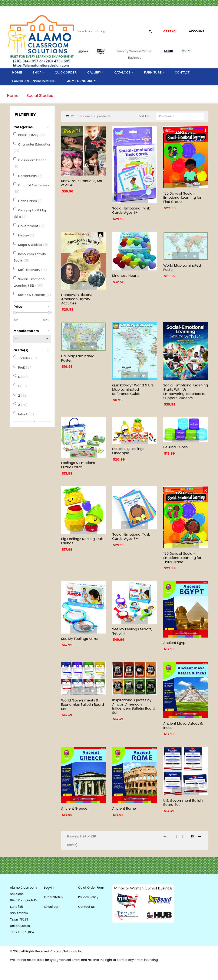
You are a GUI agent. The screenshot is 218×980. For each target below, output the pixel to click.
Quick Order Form (91, 888)
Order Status (53, 897)
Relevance (180, 115)
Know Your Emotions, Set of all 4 (82, 183)
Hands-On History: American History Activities (77, 299)
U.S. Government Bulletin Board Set (184, 803)
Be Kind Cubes (176, 447)
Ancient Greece (74, 808)
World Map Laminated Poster (182, 268)
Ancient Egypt (175, 643)
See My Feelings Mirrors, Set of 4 (132, 631)
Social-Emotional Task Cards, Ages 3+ (131, 210)
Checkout (51, 907)
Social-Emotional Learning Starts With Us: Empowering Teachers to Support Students (186, 392)
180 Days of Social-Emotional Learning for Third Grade (182, 558)
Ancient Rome (124, 808)
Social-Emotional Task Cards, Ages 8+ (131, 537)
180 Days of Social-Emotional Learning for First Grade (182, 198)
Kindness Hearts (126, 276)
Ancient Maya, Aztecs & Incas (183, 726)
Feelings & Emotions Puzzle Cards (78, 465)
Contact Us (86, 907)
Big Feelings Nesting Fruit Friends (82, 541)
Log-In (49, 888)
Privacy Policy (88, 897)
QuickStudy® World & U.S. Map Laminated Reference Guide (133, 390)
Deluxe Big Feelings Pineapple (128, 451)
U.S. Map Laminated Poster (78, 358)
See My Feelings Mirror (80, 639)
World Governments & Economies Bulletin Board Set (82, 705)
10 (192, 836)
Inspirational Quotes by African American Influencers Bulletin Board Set (134, 706)
